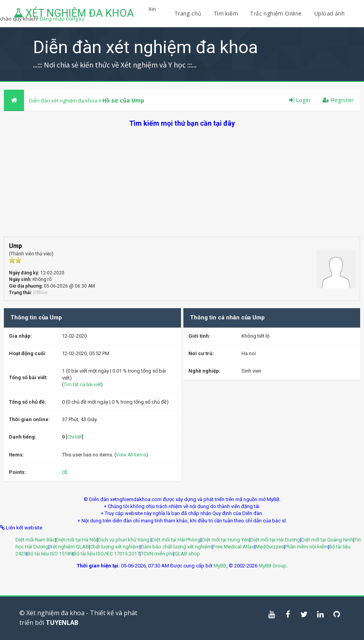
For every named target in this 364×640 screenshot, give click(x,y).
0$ (65, 472)
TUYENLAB (62, 623)
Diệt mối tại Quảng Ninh (327, 540)
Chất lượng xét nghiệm (115, 547)
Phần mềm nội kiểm (306, 547)
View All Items (131, 455)
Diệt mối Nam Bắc (35, 540)
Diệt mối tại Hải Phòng (176, 540)
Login (300, 100)
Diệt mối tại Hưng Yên (225, 540)
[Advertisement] (182, 182)
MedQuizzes (270, 547)
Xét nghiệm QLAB (69, 547)
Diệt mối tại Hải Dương (275, 540)
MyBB (220, 566)
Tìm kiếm (226, 13)
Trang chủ (188, 13)
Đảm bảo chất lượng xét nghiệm (176, 547)
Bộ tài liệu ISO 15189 (50, 554)
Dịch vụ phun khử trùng (124, 540)
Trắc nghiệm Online (277, 13)
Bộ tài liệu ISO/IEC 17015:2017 (107, 554)
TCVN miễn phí (157, 554)
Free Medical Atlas (234, 547)
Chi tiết (75, 437)
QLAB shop (187, 554)
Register (338, 100)
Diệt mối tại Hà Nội (77, 540)
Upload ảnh (329, 13)
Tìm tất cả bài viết (82, 385)
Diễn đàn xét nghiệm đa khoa (64, 101)
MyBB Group (273, 566)
